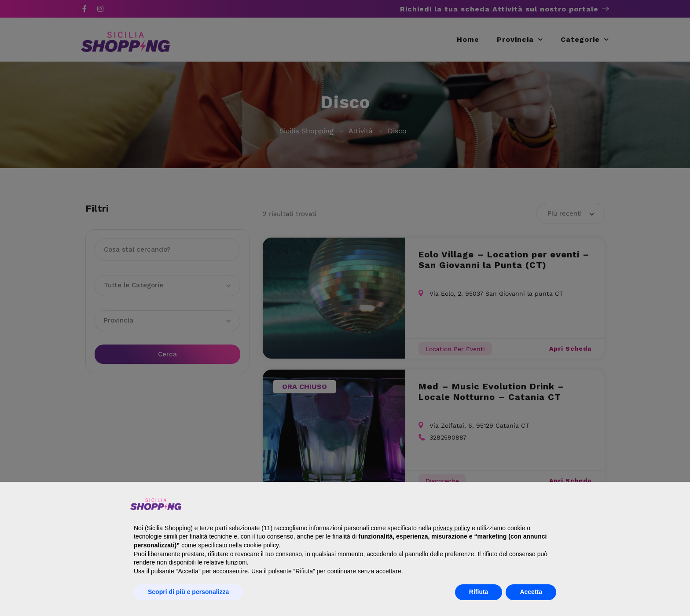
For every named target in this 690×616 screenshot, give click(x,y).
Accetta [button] (531, 592)
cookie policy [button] (261, 545)
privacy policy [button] (451, 528)
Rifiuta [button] (479, 592)
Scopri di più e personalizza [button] (188, 592)
